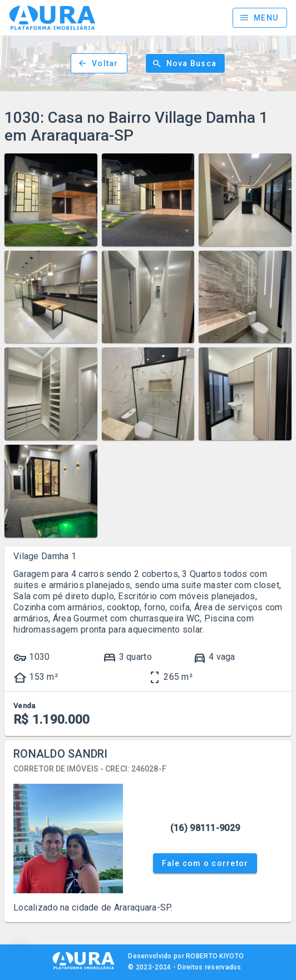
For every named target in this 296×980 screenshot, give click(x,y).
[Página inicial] (52, 18)
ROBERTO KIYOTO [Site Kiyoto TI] (215, 956)
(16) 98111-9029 (205, 828)
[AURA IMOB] (83, 968)
